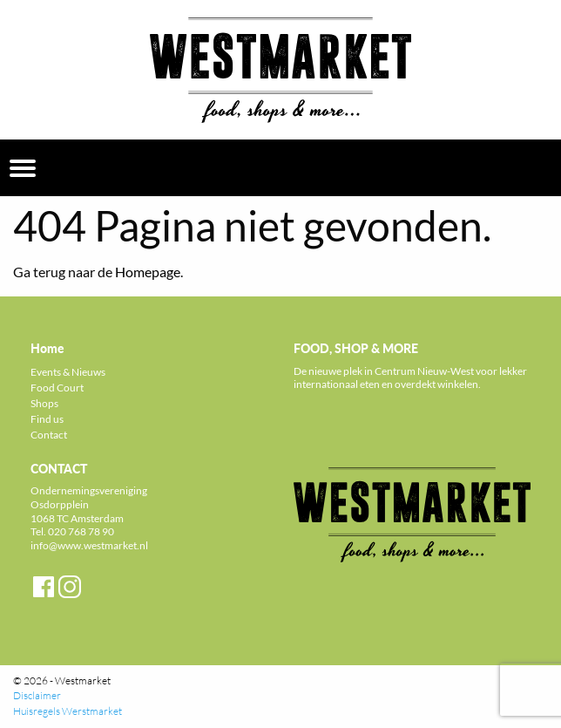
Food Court (57, 388)
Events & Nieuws (68, 372)
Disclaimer (37, 695)
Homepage (148, 272)
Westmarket (83, 680)
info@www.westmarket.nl (89, 545)
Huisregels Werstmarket (68, 711)
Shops (44, 403)
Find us (47, 419)
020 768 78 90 (81, 531)
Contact (49, 435)
